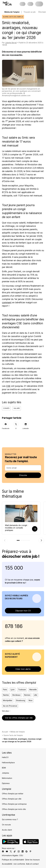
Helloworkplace (8, 763)
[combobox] (22, 468)
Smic (23, 189)
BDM (4, 768)
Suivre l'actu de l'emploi (13, 735)
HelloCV (5, 757)
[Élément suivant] (41, 540)
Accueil (5, 732)
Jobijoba (5, 773)
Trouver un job (30, 12)
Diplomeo (6, 783)
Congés (6, 408)
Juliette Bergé (11, 43)
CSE (8, 386)
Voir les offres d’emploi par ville (19, 718)
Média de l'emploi (18, 732)
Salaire (17, 408)
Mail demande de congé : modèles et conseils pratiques (17, 528)
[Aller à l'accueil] (7, 3)
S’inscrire (23, 475)
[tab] (18, 540)
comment (7, 302)
